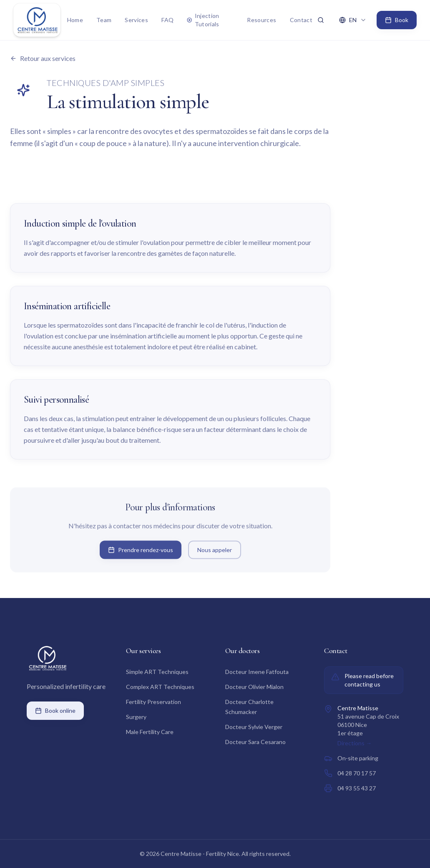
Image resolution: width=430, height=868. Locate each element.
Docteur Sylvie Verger (254, 727)
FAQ (167, 20)
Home (75, 20)
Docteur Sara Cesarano (255, 742)
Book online (55, 710)
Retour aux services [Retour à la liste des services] (43, 58)
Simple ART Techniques (157, 672)
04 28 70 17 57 (357, 773)
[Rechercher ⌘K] (321, 20)
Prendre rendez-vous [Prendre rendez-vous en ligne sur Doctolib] (141, 551)
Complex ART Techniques (160, 687)
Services (136, 20)
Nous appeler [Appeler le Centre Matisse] (215, 551)
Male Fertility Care (150, 732)
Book (397, 20)
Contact (301, 20)
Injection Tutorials (203, 20)
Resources (262, 20)
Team (104, 20)
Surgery (136, 717)
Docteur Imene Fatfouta (257, 672)
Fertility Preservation (153, 702)
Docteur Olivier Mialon (254, 687)
